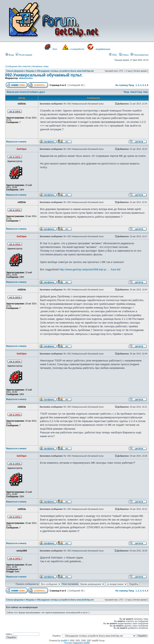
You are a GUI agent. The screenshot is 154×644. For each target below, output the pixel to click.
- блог (54, 49)
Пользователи (139, 55)
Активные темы (40, 66)
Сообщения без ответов (18, 66)
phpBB (64, 641)
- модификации (102, 49)
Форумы (30, 71)
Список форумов (15, 71)
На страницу (122, 85)
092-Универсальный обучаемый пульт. (44, 75)
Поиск (124, 55)
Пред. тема (129, 92)
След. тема (142, 92)
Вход (10, 55)
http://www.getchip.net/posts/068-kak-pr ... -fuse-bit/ (90, 269)
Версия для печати (17, 92)
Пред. (131, 85)
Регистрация (24, 55)
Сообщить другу (37, 92)
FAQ (113, 55)
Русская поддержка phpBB (77, 643)
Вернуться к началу (16, 142)
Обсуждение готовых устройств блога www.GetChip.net (65, 71)
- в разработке (77, 49)
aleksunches (26, 78)
